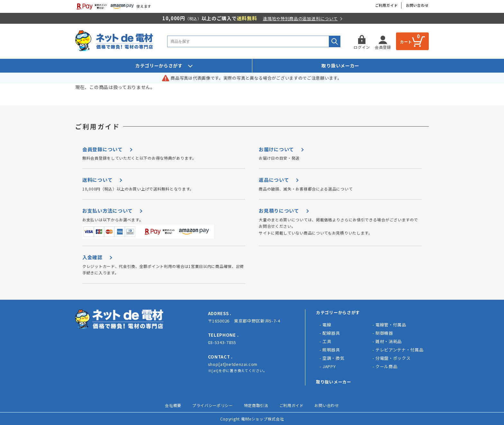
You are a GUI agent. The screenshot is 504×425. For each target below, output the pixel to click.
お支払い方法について (108, 211)
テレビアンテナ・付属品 (400, 350)
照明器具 (331, 350)
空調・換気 (333, 358)
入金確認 (92, 257)
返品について (274, 180)
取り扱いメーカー (340, 66)
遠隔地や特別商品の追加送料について (300, 18)
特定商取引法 (256, 405)
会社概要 (173, 405)
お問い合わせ (417, 5)
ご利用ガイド (387, 5)
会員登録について (103, 149)
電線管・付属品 (391, 325)
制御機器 (384, 333)
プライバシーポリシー (213, 405)
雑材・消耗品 (389, 341)
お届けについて (276, 149)
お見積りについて (279, 211)
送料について (97, 180)
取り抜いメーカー (334, 382)
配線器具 (331, 333)
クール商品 (387, 366)
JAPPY (329, 366)
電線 (327, 325)
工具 (327, 341)
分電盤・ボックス (393, 358)
